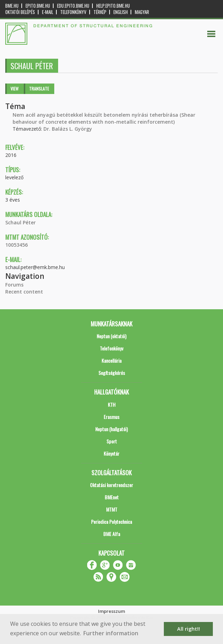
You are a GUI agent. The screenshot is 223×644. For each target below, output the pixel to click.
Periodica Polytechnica (111, 522)
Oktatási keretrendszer (111, 485)
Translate (39, 89)
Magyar (142, 12)
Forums (14, 285)
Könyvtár (111, 453)
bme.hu (12, 6)
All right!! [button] (189, 629)
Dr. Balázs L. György (68, 129)
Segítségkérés (112, 373)
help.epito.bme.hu (113, 6)
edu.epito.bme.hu (73, 6)
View (15, 89)
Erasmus (111, 417)
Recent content (24, 292)
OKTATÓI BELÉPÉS (20, 12)
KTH (112, 404)
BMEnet (112, 497)
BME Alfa (112, 534)
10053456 (16, 245)
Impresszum (111, 611)
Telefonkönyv (73, 12)
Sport (112, 441)
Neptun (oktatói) (111, 336)
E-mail (48, 12)
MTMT (112, 509)
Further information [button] (111, 633)
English (121, 12)
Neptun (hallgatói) (111, 429)
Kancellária (111, 360)
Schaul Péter (20, 222)
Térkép (100, 12)
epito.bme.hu (38, 6)
